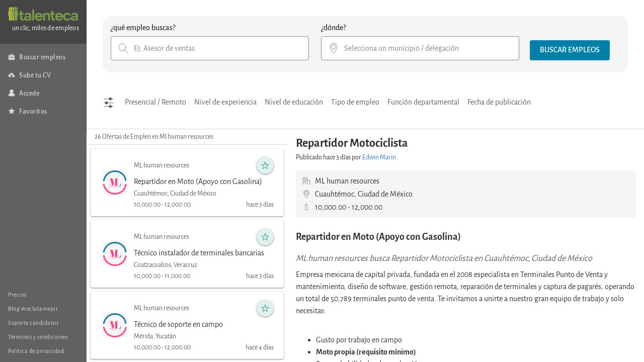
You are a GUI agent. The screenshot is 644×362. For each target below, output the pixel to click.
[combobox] (210, 48)
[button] (570, 50)
